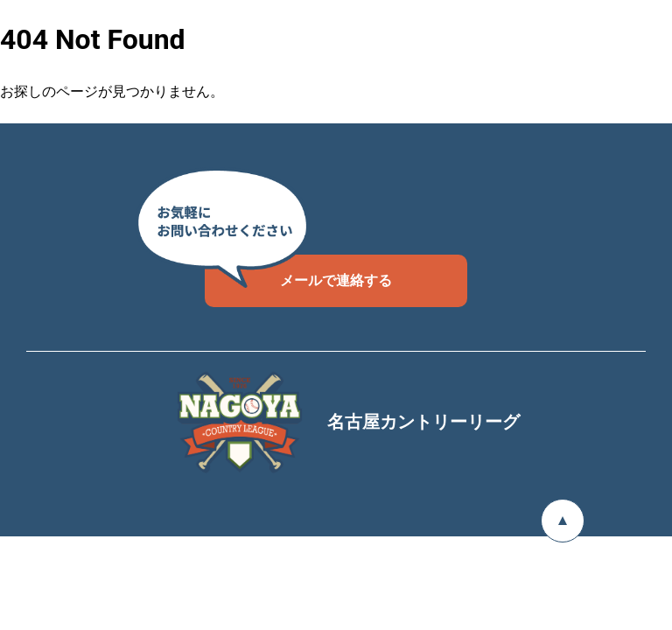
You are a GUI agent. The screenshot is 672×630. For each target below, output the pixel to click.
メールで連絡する (298, 272)
